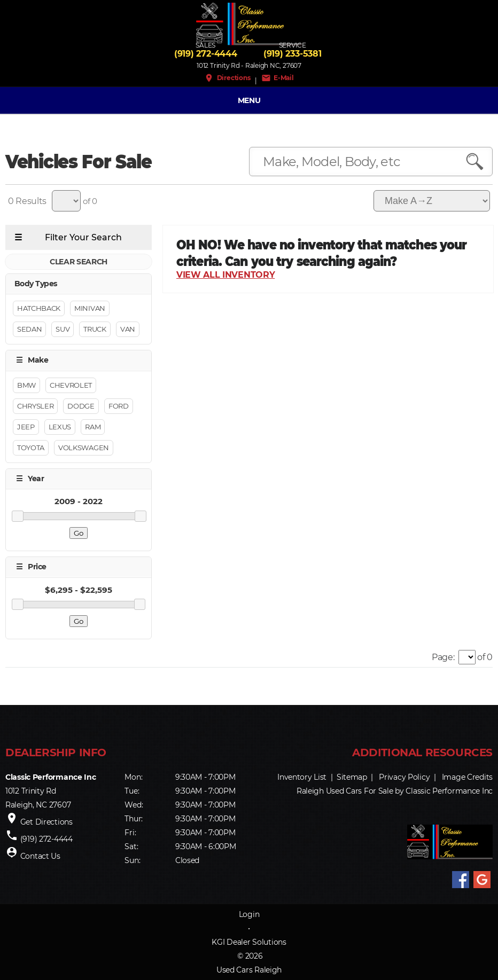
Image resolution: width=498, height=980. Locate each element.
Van (128, 330)
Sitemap (352, 778)
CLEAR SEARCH (79, 262)
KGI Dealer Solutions (249, 942)
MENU (249, 100)
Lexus (60, 427)
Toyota (31, 448)
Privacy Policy (404, 778)
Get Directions (46, 822)
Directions (227, 78)
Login (249, 914)
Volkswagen (84, 448)
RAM (93, 427)
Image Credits (467, 778)
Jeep (26, 427)
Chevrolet (71, 385)
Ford (119, 406)
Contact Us (40, 857)
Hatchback (39, 309)
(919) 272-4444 (206, 54)
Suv (63, 330)
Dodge (81, 406)
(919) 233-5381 (293, 54)
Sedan (29, 330)
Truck (95, 330)
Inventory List (302, 778)
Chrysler (35, 406)
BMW (26, 385)
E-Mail (278, 78)
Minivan (90, 309)
